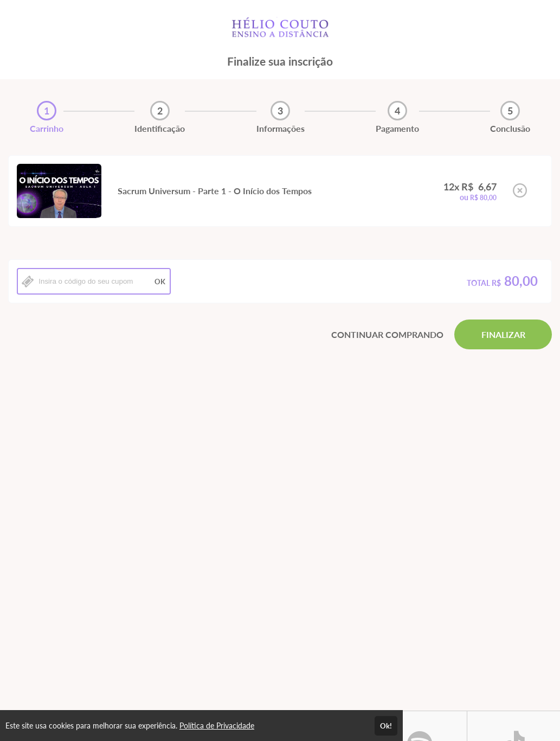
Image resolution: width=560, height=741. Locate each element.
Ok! (386, 726)
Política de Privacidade (217, 726)
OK (160, 282)
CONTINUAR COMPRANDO (387, 334)
